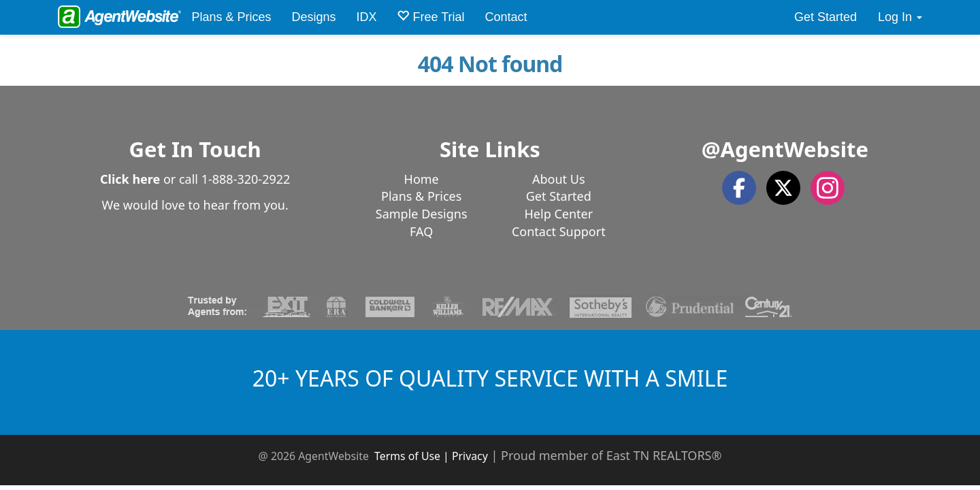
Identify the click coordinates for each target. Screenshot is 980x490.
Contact (506, 17)
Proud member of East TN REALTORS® (611, 455)
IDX (366, 17)
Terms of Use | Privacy (431, 456)
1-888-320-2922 (246, 179)
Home (422, 179)
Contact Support (559, 231)
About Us (559, 179)
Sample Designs (422, 214)
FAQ (421, 231)
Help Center (559, 214)
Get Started (826, 17)
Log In (900, 17)
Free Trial (430, 17)
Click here (130, 179)
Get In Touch (195, 149)
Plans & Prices (231, 17)
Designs (313, 17)
